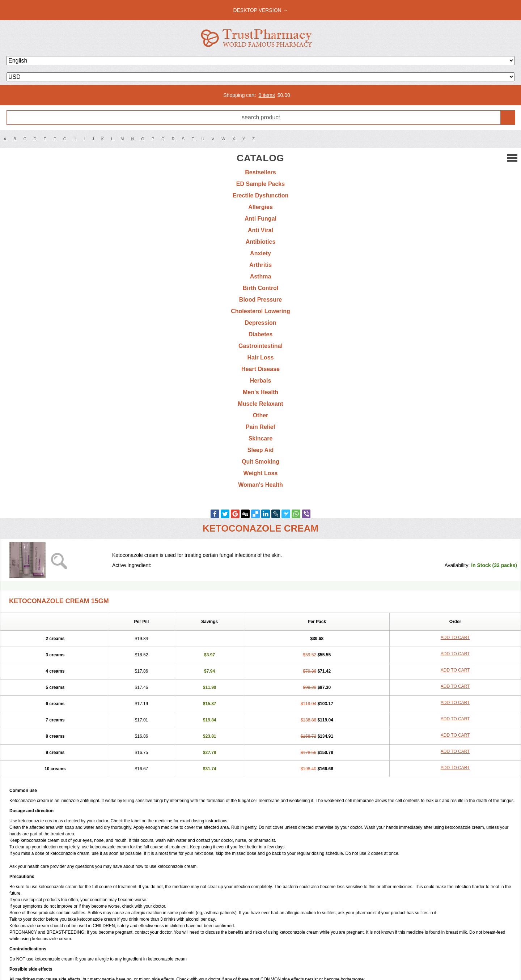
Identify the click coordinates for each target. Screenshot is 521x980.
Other (261, 415)
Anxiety (260, 253)
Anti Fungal (260, 219)
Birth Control (261, 288)
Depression (260, 323)
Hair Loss (261, 357)
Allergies (260, 207)
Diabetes (261, 334)
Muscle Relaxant (260, 404)
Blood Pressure (260, 300)
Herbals (261, 381)
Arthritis (260, 265)
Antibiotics (261, 242)
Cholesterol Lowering (260, 311)
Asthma (261, 276)
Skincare (261, 438)
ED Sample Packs (260, 184)
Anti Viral (260, 230)
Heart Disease (260, 369)
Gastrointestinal (260, 346)
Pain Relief (260, 427)
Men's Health (260, 392)
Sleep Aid (260, 450)
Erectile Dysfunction (261, 195)
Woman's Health (260, 485)
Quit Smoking (260, 462)
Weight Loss (261, 473)
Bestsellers (260, 172)
